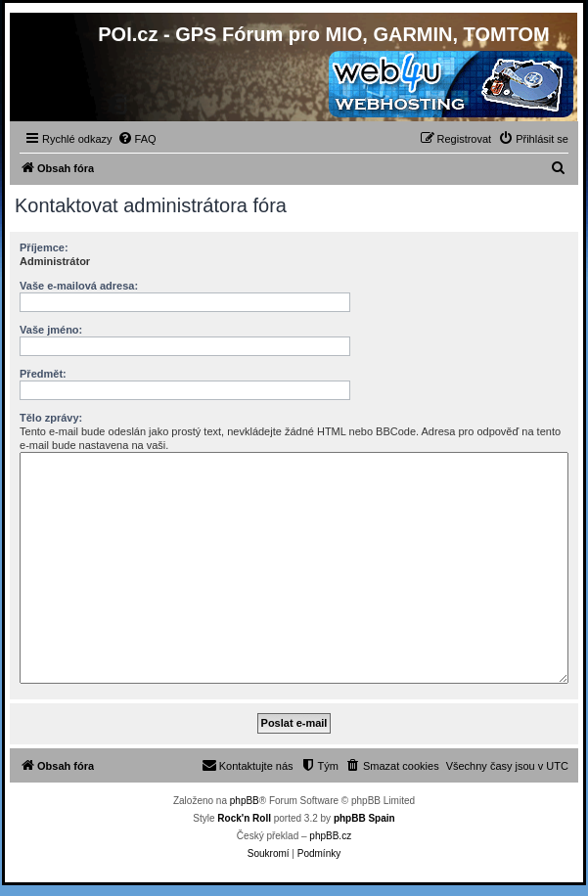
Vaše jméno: (51, 330)
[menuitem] (137, 139)
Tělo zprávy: (51, 418)
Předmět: (43, 374)
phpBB (245, 801)
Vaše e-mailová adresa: (79, 286)
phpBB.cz (330, 836)
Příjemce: (44, 247)
